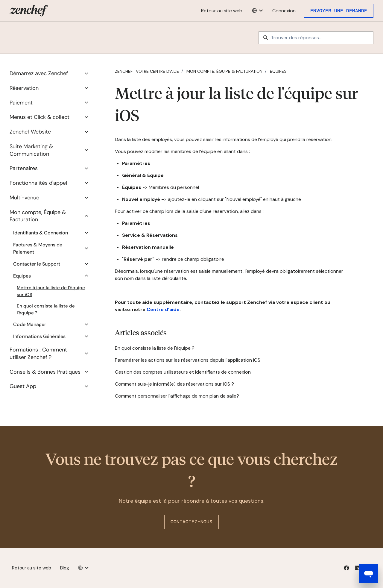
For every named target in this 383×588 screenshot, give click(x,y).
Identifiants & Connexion (41, 233)
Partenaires (24, 168)
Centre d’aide (163, 309)
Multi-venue (24, 198)
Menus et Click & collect (39, 117)
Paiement (21, 103)
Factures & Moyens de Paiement (38, 248)
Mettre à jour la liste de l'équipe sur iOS (51, 291)
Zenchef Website (30, 132)
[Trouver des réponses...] (316, 38)
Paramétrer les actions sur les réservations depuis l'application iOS (188, 360)
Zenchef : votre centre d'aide (147, 71)
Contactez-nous (191, 522)
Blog (65, 568)
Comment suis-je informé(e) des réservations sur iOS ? (174, 384)
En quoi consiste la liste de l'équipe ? (155, 348)
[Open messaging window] (369, 574)
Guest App (23, 386)
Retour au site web (222, 11)
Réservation (24, 88)
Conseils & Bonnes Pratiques (45, 372)
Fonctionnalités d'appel (38, 183)
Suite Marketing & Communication (31, 150)
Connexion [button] (284, 11)
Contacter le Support (37, 264)
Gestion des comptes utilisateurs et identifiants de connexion (183, 372)
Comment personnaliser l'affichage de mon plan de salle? (177, 396)
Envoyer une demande (339, 11)
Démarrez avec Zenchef (39, 73)
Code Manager (30, 324)
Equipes (278, 71)
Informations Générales (39, 336)
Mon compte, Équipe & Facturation (224, 71)
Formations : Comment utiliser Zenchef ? (38, 353)
